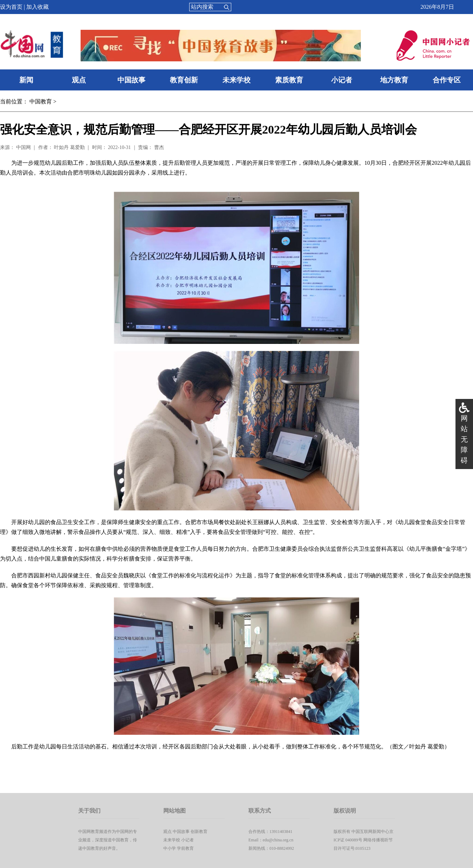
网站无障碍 (464, 439)
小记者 (342, 80)
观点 (79, 80)
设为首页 (11, 7)
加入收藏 (37, 7)
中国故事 (131, 80)
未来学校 (236, 80)
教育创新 (184, 80)
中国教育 (41, 101)
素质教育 (289, 80)
